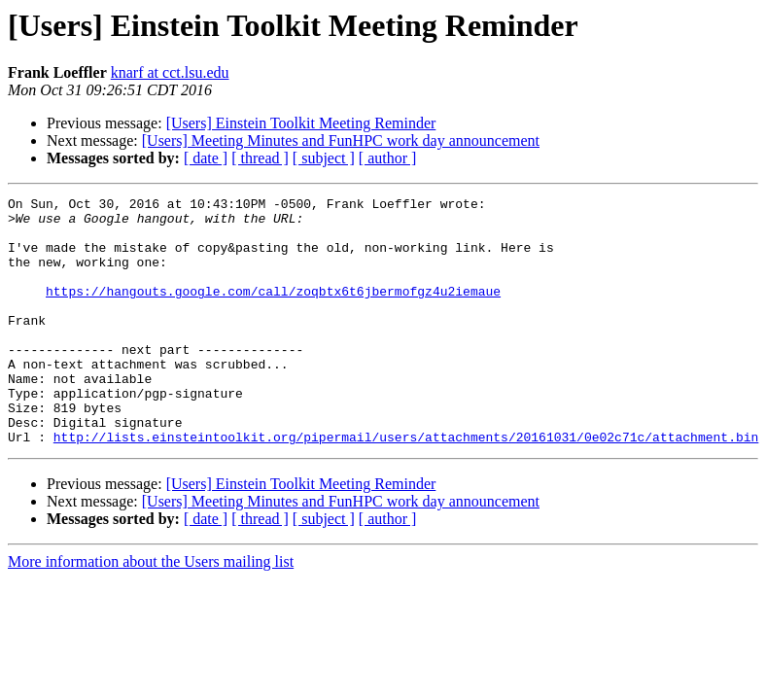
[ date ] (206, 158)
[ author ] (388, 158)
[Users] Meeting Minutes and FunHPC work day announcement (341, 140)
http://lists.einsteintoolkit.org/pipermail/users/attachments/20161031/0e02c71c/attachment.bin (406, 486)
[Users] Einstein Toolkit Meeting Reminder (301, 123)
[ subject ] (324, 158)
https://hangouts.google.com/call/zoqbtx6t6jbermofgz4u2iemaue (273, 311)
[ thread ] (260, 158)
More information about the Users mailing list (151, 611)
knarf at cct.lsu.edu (170, 72)
